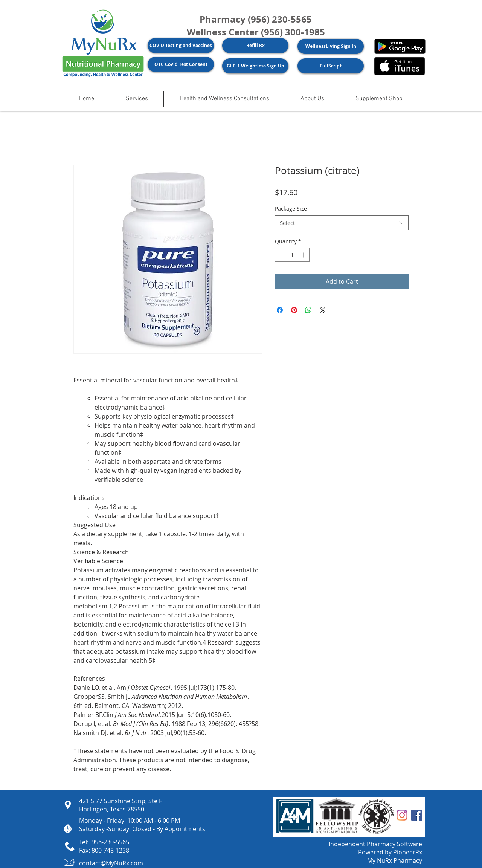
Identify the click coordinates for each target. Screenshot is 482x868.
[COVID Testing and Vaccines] (181, 46)
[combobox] (342, 223)
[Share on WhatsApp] (308, 310)
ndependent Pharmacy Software (376, 844)
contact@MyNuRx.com (111, 863)
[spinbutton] (292, 255)
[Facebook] (417, 815)
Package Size (291, 209)
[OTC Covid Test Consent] (181, 64)
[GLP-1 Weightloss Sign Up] (255, 66)
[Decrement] (281, 255)
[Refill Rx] (255, 46)
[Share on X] (323, 310)
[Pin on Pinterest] (294, 310)
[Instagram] (402, 815)
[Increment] (304, 255)
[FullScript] (331, 66)
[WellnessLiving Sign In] (331, 46)
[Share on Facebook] (280, 310)
